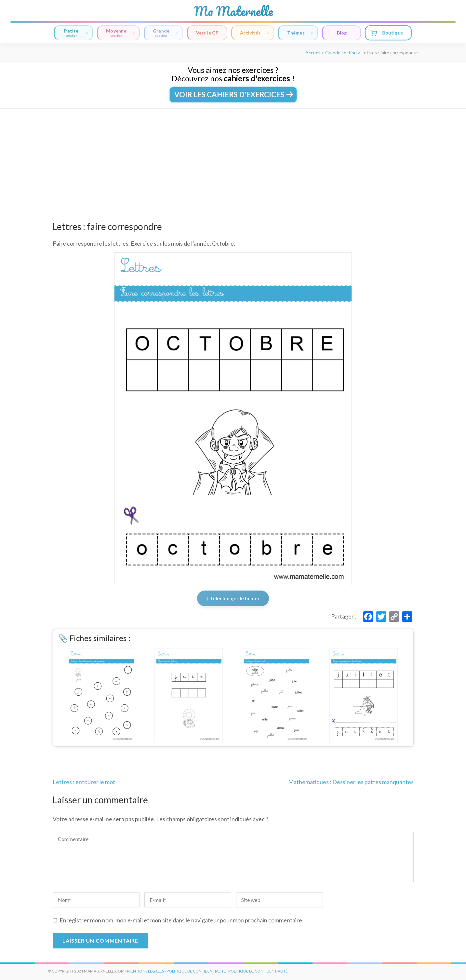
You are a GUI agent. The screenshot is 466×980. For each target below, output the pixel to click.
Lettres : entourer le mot (84, 782)
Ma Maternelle (233, 11)
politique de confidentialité (196, 971)
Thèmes (300, 33)
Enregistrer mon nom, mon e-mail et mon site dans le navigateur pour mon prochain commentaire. (181, 920)
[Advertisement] (233, 157)
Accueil (313, 53)
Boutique (387, 33)
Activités (255, 33)
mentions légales (146, 971)
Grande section (341, 53)
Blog (342, 33)
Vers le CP (207, 33)
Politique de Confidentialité (258, 971)
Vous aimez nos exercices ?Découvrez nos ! (233, 74)
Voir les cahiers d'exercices (233, 95)
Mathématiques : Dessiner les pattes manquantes (351, 782)
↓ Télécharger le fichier (233, 598)
